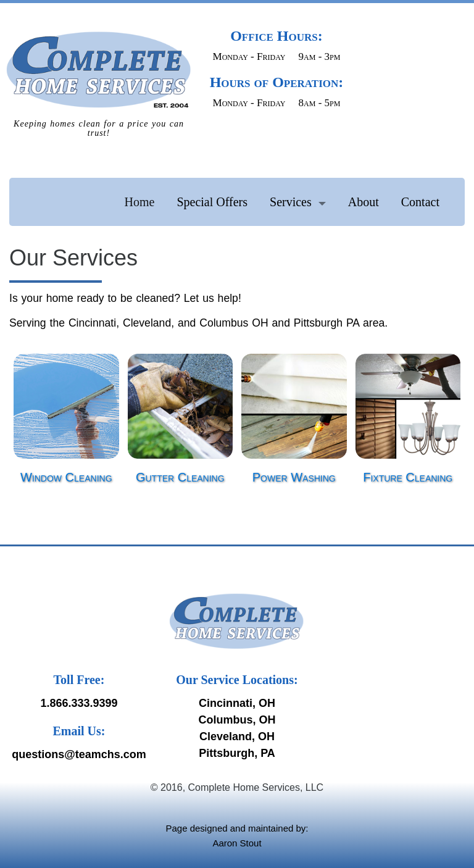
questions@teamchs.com (79, 754)
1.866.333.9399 (79, 703)
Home (140, 202)
